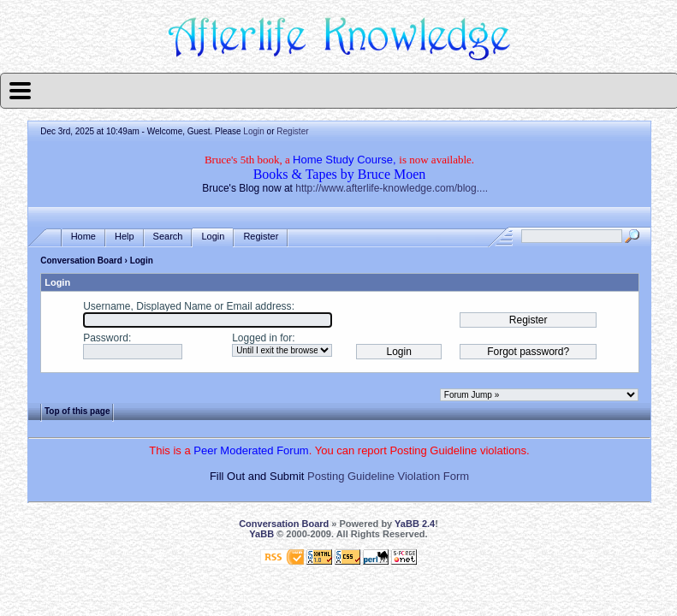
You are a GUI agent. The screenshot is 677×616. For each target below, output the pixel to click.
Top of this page (77, 411)
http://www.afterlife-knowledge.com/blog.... (392, 188)
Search (168, 237)
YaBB (261, 534)
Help (125, 237)
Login (253, 131)
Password (106, 338)
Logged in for (262, 338)
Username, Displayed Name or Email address (187, 306)
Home (83, 237)
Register (292, 131)
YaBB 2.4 (415, 524)
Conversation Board (81, 261)
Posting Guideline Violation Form (388, 476)
